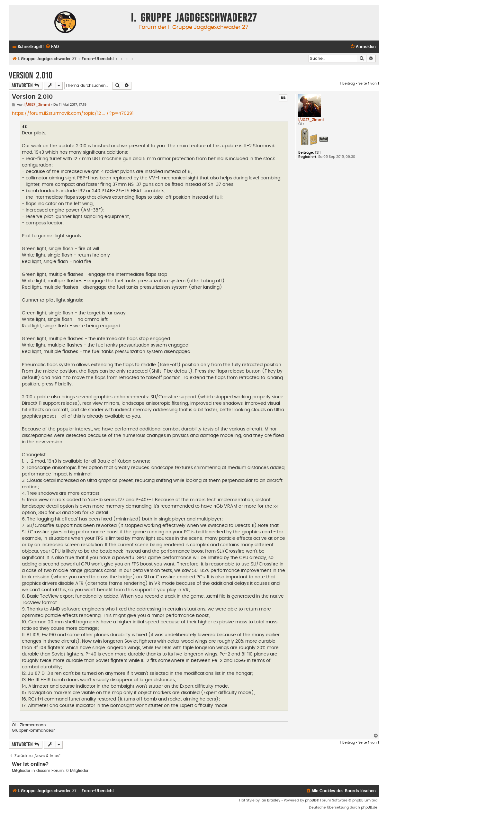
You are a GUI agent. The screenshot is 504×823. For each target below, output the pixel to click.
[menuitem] (52, 47)
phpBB (311, 800)
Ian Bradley (270, 800)
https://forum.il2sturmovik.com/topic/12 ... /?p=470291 (73, 113)
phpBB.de (369, 807)
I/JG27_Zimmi (311, 120)
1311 (318, 153)
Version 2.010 (31, 75)
